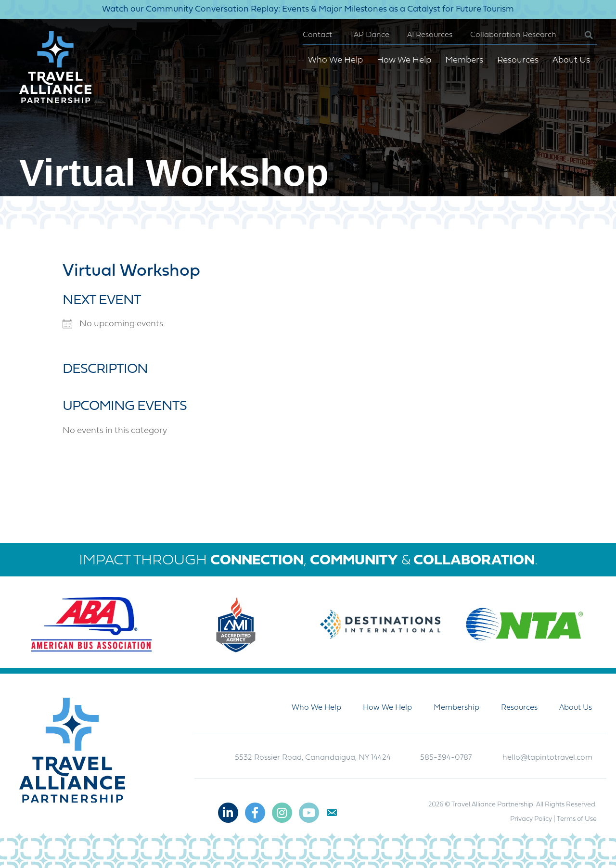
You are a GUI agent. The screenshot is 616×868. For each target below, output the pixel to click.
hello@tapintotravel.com (547, 758)
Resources (518, 60)
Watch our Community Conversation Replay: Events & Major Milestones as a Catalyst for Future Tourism (308, 9)
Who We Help (335, 60)
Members (464, 60)
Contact (317, 35)
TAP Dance (370, 35)
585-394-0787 (446, 758)
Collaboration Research (513, 35)
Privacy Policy (531, 819)
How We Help (404, 60)
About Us (571, 60)
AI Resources (430, 35)
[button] (581, 35)
